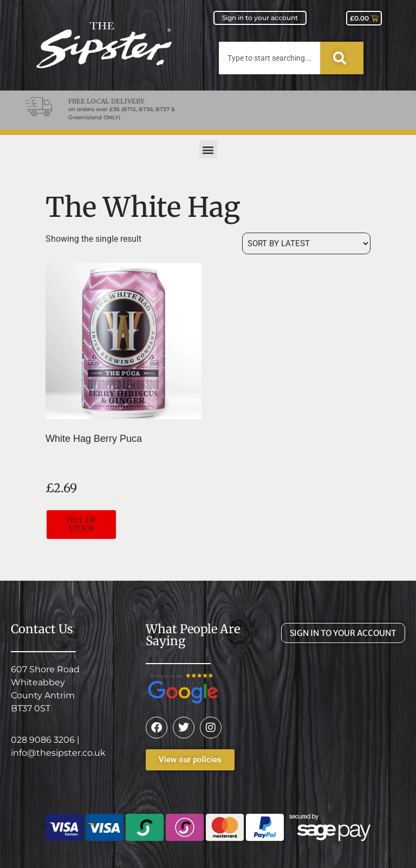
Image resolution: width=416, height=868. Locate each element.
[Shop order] (306, 243)
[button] (208, 149)
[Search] (342, 58)
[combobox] (269, 58)
